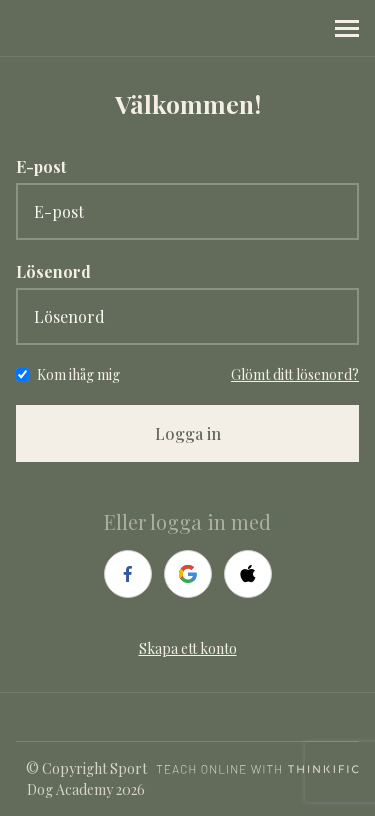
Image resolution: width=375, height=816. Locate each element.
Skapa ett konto (188, 648)
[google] (188, 574)
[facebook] (128, 574)
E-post (41, 166)
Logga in (188, 433)
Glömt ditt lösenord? (295, 374)
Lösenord (53, 271)
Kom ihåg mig (78, 374)
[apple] (248, 574)
